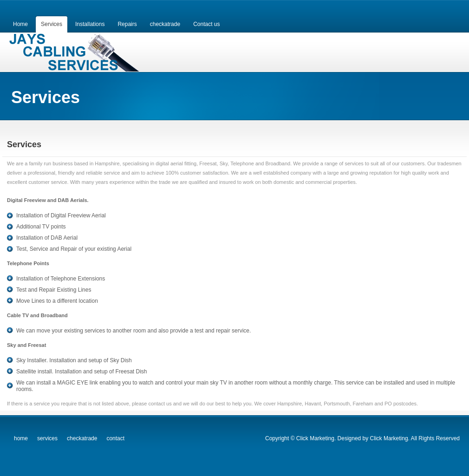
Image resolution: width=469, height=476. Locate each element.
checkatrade (82, 438)
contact (115, 438)
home (21, 438)
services (47, 438)
